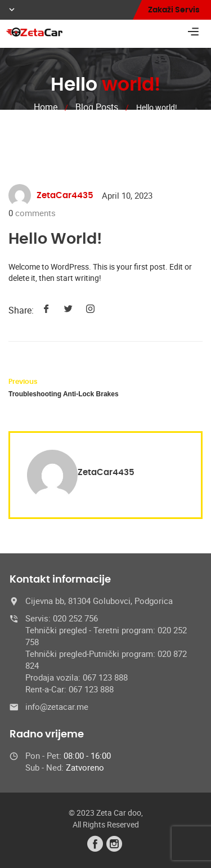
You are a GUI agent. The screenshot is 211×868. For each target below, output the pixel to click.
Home (46, 107)
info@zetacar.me (57, 706)
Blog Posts (97, 107)
